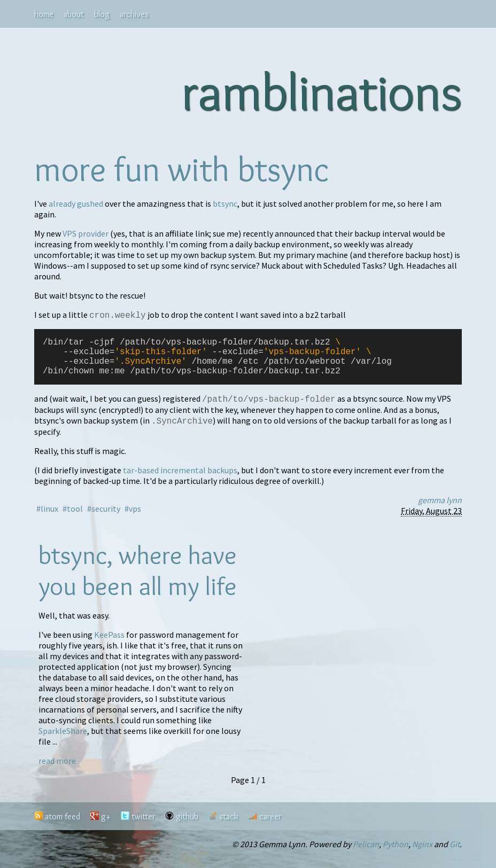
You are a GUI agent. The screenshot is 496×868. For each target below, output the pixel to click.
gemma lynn (440, 510)
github (187, 827)
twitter (143, 827)
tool (75, 519)
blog (102, 14)
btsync (225, 204)
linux (49, 519)
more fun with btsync (182, 169)
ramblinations (322, 91)
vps (135, 519)
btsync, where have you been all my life (138, 581)
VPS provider (86, 233)
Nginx (422, 854)
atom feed (63, 827)
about (74, 14)
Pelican (366, 854)
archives (134, 14)
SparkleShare (63, 741)
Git (455, 854)
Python (396, 854)
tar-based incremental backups (180, 480)
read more (57, 771)
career (270, 827)
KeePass (109, 645)
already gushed (76, 204)
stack (229, 827)
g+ (106, 827)
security (106, 519)
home (44, 14)
